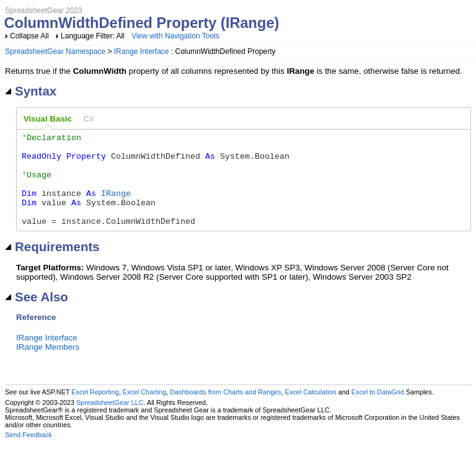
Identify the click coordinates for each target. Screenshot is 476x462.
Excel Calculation (311, 411)
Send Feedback (29, 453)
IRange (116, 206)
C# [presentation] (89, 119)
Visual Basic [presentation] (48, 119)
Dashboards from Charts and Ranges (225, 411)
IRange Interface (142, 51)
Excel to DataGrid (378, 411)
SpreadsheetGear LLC (110, 421)
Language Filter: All (94, 36)
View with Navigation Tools (175, 36)
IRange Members (48, 366)
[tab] (48, 119)
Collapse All (29, 36)
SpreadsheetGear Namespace (55, 51)
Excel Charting (144, 411)
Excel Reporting (95, 411)
